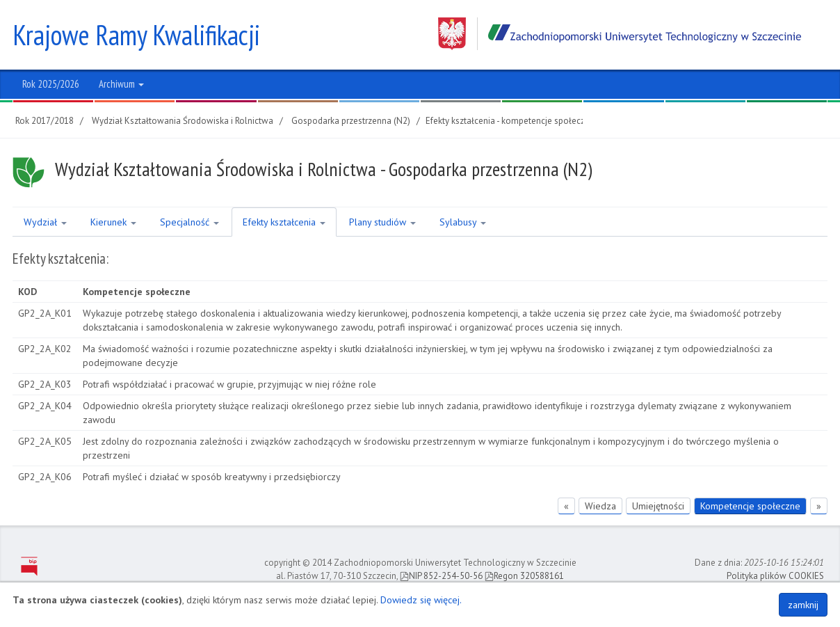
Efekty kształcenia (284, 222)
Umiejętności (658, 506)
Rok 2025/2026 (51, 84)
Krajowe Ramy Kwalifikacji (136, 35)
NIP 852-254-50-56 (441, 576)
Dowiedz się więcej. (421, 600)
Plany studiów (382, 222)
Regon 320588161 (524, 576)
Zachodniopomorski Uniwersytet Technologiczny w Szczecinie (620, 34)
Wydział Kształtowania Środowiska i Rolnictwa (183, 121)
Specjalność (189, 222)
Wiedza (600, 506)
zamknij (803, 605)
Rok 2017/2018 (45, 121)
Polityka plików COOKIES (775, 576)
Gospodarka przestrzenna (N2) (351, 121)
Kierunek (113, 222)
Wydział (45, 222)
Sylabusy (463, 222)
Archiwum (121, 84)
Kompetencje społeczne (750, 506)
